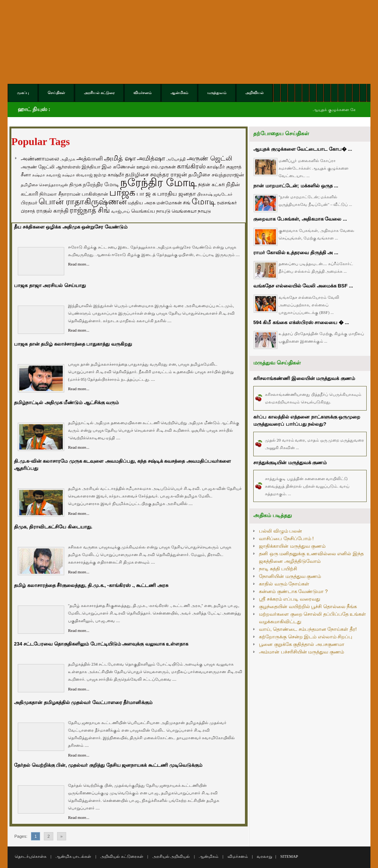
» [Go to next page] (62, 836)
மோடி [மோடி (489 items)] (204, 202)
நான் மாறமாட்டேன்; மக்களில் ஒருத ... (296, 186)
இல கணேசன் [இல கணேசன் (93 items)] (119, 167)
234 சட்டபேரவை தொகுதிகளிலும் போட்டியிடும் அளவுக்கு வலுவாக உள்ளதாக (101, 644)
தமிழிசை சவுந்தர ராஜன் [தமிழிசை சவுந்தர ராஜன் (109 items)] (156, 175)
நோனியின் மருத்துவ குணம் (290, 576)
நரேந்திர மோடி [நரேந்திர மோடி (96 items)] (101, 184)
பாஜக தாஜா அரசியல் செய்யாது (50, 285)
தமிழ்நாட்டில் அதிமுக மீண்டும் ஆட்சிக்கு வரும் (66, 402)
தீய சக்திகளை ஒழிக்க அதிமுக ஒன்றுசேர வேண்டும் (71, 227)
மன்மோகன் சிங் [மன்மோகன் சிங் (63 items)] (174, 203)
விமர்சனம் (238, 856)
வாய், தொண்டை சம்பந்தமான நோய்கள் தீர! (308, 629)
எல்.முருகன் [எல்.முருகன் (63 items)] (163, 167)
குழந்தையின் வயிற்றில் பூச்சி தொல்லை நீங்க (308, 606)
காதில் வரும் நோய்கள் (284, 584)
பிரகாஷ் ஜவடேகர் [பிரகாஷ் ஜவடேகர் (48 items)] (215, 194)
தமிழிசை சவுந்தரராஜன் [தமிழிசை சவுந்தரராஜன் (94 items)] (216, 175)
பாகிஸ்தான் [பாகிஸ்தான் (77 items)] (95, 194)
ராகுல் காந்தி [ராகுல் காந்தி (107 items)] (52, 211)
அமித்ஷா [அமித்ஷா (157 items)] (151, 158)
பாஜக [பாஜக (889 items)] (122, 192)
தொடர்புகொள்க (31, 856)
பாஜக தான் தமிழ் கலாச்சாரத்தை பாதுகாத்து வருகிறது (73, 344)
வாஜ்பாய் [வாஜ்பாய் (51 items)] (120, 211)
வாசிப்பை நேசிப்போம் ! (286, 538)
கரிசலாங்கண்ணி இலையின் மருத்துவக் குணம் (304, 378)
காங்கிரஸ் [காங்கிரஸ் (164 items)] (191, 166)
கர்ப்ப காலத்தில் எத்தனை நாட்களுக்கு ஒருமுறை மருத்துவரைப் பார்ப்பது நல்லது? (307, 421)
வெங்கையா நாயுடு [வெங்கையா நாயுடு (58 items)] (191, 211)
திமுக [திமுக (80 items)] (75, 185)
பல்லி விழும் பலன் (280, 531)
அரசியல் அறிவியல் (171, 856)
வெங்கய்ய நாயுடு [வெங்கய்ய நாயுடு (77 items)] (151, 211)
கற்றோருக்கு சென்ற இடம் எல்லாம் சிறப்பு (306, 637)
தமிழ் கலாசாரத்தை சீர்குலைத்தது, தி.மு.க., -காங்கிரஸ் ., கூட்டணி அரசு (91, 585)
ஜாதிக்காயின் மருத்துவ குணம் (292, 546)
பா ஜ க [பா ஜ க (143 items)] (146, 193)
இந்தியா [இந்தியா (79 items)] (91, 167)
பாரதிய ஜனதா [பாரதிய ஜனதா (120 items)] (177, 194)
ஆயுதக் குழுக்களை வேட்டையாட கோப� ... (303, 149)
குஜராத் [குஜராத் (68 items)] (234, 167)
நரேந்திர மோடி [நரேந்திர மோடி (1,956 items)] (159, 182)
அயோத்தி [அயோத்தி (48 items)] (176, 159)
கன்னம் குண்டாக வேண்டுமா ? (293, 591)
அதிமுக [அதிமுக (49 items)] (68, 159)
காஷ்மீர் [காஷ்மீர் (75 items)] (216, 167)
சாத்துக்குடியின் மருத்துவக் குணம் (290, 463)
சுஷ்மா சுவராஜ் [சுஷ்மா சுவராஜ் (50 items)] (46, 175)
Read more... (79, 264)
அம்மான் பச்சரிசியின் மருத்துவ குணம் (301, 652)
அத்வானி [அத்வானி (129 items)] (90, 158)
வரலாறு (264, 856)
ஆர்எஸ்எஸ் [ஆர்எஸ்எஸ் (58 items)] (68, 167)
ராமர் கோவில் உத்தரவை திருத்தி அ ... (296, 253)
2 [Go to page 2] (48, 836)
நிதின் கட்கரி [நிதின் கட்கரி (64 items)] (211, 185)
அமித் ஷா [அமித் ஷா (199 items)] (120, 158)
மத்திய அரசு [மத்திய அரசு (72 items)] (142, 203)
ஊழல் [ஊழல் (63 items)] (143, 167)
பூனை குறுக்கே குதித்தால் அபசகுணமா (302, 644)
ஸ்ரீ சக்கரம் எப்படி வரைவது (290, 599)
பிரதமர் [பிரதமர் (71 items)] (29, 203)
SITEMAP (289, 856)
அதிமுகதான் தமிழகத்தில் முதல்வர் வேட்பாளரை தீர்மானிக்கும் (83, 702)
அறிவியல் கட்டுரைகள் (122, 856)
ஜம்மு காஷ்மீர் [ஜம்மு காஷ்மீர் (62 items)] (109, 175)
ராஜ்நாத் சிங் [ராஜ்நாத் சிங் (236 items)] (90, 210)
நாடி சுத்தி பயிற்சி (278, 569)
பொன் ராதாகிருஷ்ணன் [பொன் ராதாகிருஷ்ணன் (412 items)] (83, 202)
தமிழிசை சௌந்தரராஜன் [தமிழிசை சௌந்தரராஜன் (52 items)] (44, 185)
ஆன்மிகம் (209, 856)
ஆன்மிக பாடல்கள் (74, 856)
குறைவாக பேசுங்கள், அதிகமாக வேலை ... (300, 219)
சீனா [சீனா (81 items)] (26, 175)
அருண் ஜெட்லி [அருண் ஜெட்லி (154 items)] (209, 158)
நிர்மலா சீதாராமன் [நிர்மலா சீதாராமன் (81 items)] (60, 194)
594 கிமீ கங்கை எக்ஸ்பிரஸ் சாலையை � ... (301, 322)
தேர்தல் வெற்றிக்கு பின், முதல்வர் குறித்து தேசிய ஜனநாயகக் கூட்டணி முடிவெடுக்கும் (108, 765)
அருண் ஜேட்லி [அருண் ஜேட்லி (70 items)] (38, 167)
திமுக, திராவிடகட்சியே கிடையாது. (53, 527)
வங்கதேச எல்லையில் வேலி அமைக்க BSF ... (303, 286)
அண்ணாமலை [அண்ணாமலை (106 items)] (40, 159)
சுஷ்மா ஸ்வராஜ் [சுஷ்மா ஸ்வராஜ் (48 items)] (77, 175)
